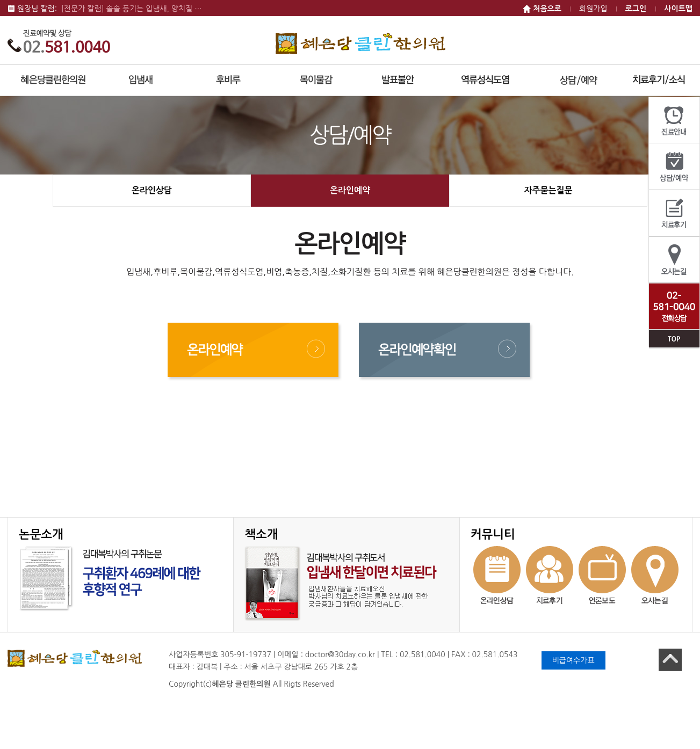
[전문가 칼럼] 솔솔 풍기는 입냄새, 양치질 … (132, 9)
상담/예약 (674, 167)
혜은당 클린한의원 (360, 43)
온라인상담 (152, 190)
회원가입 (593, 9)
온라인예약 (350, 190)
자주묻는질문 (548, 190)
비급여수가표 (573, 660)
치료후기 (674, 213)
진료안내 (674, 120)
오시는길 (674, 260)
